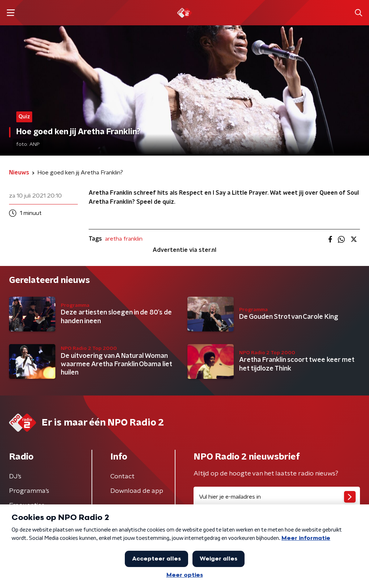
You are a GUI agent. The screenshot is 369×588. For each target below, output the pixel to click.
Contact (122, 477)
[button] (11, 13)
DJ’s (15, 477)
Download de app (137, 491)
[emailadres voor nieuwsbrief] (277, 497)
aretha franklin (124, 239)
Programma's (29, 491)
